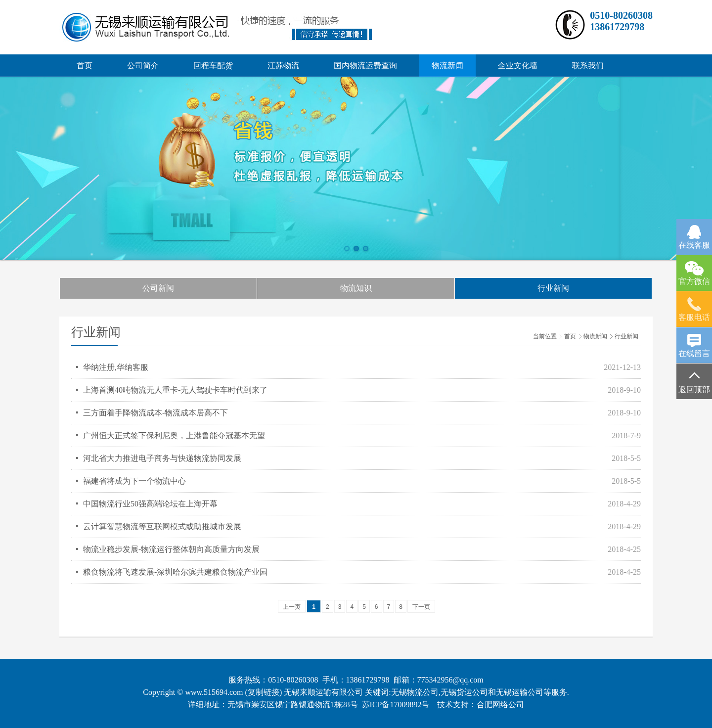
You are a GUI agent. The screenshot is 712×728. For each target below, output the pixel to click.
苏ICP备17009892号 (396, 705)
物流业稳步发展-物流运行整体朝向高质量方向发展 (171, 549)
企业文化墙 (518, 66)
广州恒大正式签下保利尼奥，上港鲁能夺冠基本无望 (174, 435)
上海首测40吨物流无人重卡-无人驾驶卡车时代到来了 (175, 390)
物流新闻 (447, 66)
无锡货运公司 (464, 692)
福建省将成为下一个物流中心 (134, 481)
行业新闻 (553, 288)
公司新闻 (158, 288)
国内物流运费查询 (365, 66)
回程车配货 (213, 66)
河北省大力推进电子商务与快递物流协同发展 (162, 458)
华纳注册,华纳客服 (116, 367)
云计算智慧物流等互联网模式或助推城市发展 (162, 526)
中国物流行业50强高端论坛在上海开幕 (150, 504)
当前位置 (545, 336)
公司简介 (143, 66)
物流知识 (356, 288)
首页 (85, 66)
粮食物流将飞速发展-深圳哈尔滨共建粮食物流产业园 (175, 572)
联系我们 (588, 66)
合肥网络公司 (500, 705)
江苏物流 (283, 66)
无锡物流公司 (415, 692)
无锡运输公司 (520, 692)
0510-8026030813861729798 (621, 21)
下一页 (421, 607)
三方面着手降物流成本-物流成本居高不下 (156, 413)
